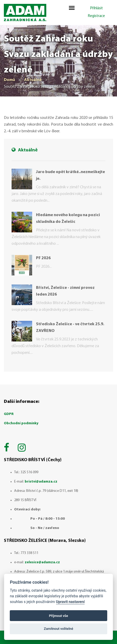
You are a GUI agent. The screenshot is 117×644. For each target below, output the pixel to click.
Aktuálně (33, 80)
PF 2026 (43, 258)
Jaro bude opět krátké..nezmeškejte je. (70, 175)
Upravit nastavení (70, 602)
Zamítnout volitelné (59, 629)
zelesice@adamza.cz (42, 562)
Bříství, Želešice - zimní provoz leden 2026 (65, 291)
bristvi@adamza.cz (41, 482)
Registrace (96, 16)
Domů (9, 80)
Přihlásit (97, 8)
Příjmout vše (58, 616)
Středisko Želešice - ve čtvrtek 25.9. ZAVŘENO (70, 328)
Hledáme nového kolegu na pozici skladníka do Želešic (68, 218)
